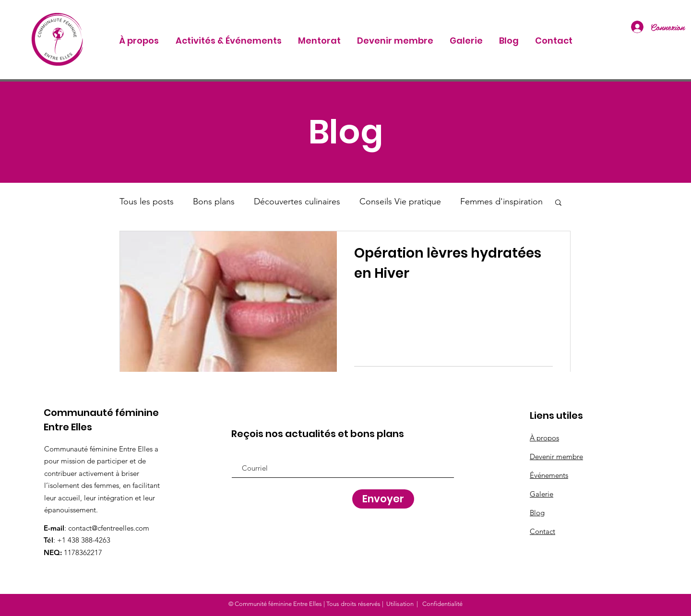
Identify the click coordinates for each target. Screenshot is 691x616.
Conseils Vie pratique (400, 201)
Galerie (542, 494)
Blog (537, 513)
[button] (558, 203)
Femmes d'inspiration (501, 201)
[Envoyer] (383, 499)
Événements (549, 475)
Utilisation (400, 604)
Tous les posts (147, 201)
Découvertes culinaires (297, 201)
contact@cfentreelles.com (109, 528)
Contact (542, 531)
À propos (544, 438)
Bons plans (214, 201)
